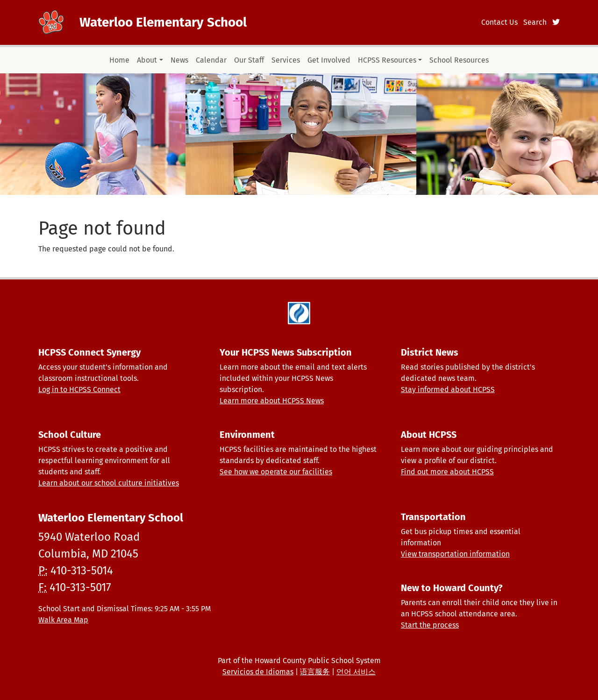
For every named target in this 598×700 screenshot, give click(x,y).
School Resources (459, 60)
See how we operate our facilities (276, 472)
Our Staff (249, 60)
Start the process (430, 625)
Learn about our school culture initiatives (109, 483)
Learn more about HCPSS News (272, 401)
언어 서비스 (356, 672)
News (179, 60)
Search (535, 22)
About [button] (147, 60)
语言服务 (315, 672)
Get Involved (329, 60)
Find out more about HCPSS (447, 472)
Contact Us (499, 22)
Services (286, 60)
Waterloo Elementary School (163, 22)
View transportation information (455, 554)
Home (119, 60)
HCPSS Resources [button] (387, 60)
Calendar (211, 60)
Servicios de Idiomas (258, 672)
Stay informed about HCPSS (448, 389)
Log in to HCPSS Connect (79, 389)
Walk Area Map (63, 620)
